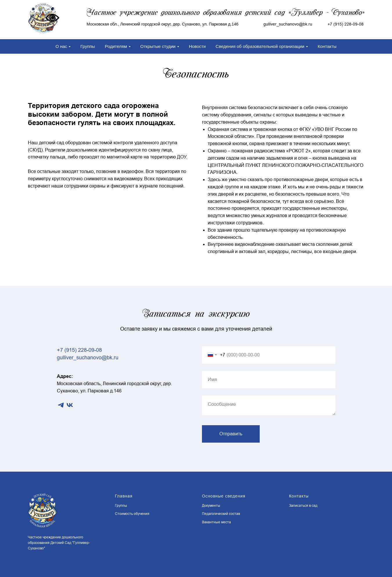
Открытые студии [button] (158, 46)
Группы (88, 46)
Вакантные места (216, 522)
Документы (211, 506)
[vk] (70, 405)
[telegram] (61, 405)
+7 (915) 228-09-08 (346, 24)
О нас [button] (61, 46)
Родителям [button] (116, 46)
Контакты (327, 46)
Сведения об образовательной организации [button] (260, 46)
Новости (197, 46)
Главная (124, 496)
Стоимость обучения (132, 514)
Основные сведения (224, 496)
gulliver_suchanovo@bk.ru (88, 358)
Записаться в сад (303, 506)
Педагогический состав (221, 514)
